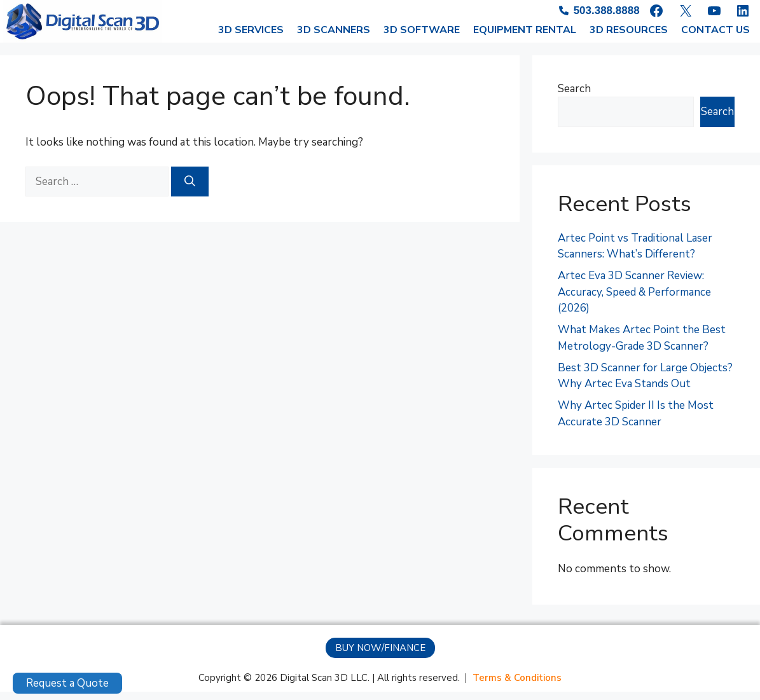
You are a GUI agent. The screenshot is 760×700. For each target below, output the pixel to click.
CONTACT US (715, 38)
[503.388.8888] (592, 11)
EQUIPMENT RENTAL (525, 38)
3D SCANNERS (334, 38)
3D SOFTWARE (422, 38)
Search (574, 97)
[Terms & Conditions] (517, 686)
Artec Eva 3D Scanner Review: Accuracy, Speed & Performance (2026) (634, 300)
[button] (380, 656)
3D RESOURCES (629, 38)
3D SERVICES (251, 38)
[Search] (190, 190)
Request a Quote (67, 683)
